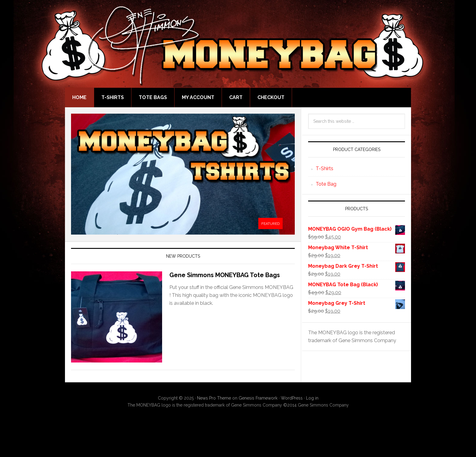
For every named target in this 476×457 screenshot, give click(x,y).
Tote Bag (326, 184)
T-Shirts (325, 168)
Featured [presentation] (270, 224)
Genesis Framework (258, 398)
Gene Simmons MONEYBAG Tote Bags (225, 275)
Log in (312, 398)
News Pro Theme (214, 398)
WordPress (292, 398)
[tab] (270, 224)
